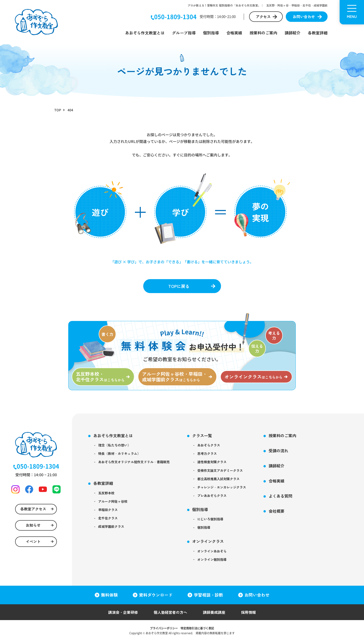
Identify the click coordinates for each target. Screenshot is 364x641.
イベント (33, 541)
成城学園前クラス (111, 526)
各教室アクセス (33, 509)
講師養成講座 (214, 612)
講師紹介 (292, 33)
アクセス (263, 17)
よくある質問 (280, 496)
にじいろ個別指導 (210, 519)
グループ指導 (184, 33)
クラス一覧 (202, 435)
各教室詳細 (318, 33)
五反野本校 (106, 493)
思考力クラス (207, 453)
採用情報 (248, 612)
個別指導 (211, 33)
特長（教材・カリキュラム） (119, 453)
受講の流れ (278, 451)
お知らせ (33, 525)
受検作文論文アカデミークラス (220, 470)
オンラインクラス (208, 541)
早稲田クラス (108, 510)
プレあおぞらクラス (212, 496)
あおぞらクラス (209, 445)
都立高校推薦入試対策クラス (218, 479)
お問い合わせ (304, 17)
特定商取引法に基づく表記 (197, 628)
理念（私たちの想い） (114, 445)
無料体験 (109, 595)
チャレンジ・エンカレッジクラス (222, 487)
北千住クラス (108, 518)
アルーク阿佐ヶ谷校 (113, 501)
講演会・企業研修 (123, 612)
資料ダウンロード (156, 595)
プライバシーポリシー (164, 628)
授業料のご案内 (263, 33)
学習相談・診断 (208, 595)
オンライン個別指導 (212, 559)
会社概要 (276, 511)
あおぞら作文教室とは (145, 33)
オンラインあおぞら (212, 551)
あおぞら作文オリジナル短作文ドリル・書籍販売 (134, 462)
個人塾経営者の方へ (170, 612)
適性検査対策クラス (212, 462)
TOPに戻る (179, 286)
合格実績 (234, 33)
